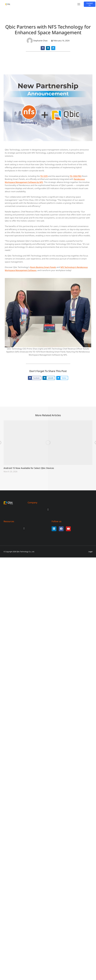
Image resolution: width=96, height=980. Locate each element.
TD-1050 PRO (76, 176)
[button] (79, 4)
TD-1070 (44, 176)
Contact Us (90, 4)
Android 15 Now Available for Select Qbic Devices (29, 468)
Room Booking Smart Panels (43, 267)
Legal (90, 552)
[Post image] (48, 443)
